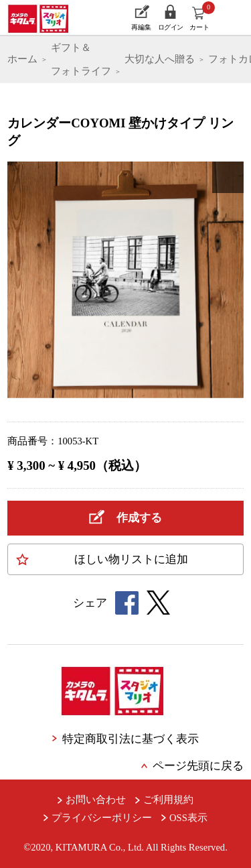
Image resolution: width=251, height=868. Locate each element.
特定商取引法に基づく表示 (131, 739)
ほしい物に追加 (131, 559)
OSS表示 (188, 818)
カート (202, 16)
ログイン (171, 27)
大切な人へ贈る (160, 59)
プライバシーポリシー (102, 818)
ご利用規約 (168, 800)
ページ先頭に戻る (198, 766)
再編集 (141, 27)
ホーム (22, 59)
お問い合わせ (96, 800)
